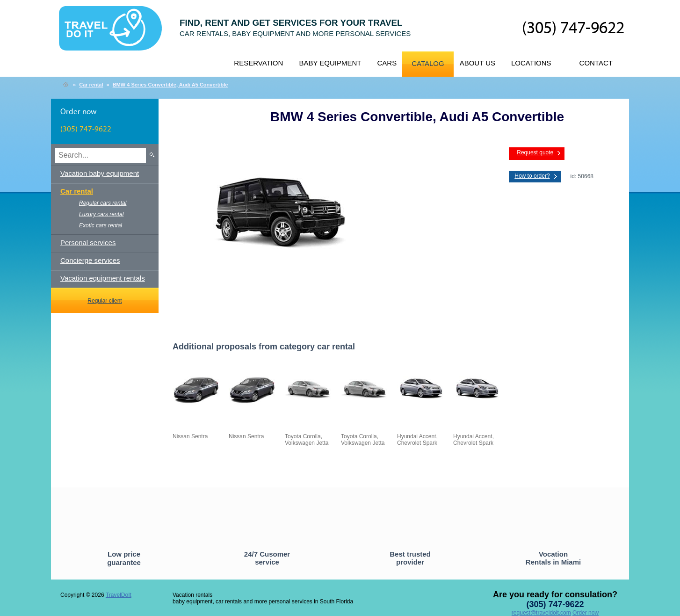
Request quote (535, 152)
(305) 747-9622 (573, 29)
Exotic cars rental (101, 225)
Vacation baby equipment (100, 173)
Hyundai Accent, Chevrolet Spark (417, 440)
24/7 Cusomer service (267, 558)
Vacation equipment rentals (103, 278)
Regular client (105, 301)
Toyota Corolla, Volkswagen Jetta (307, 440)
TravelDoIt (114, 33)
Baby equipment (330, 63)
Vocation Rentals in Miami (553, 558)
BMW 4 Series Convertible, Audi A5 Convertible (170, 85)
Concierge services (90, 260)
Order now (586, 613)
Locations (531, 63)
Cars (387, 63)
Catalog (428, 63)
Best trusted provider (410, 558)
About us (477, 63)
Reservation (258, 63)
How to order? (532, 176)
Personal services (88, 243)
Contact (596, 63)
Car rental (91, 85)
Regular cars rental (103, 203)
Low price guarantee (124, 558)
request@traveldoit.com (541, 613)
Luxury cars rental (101, 214)
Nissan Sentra (246, 436)
